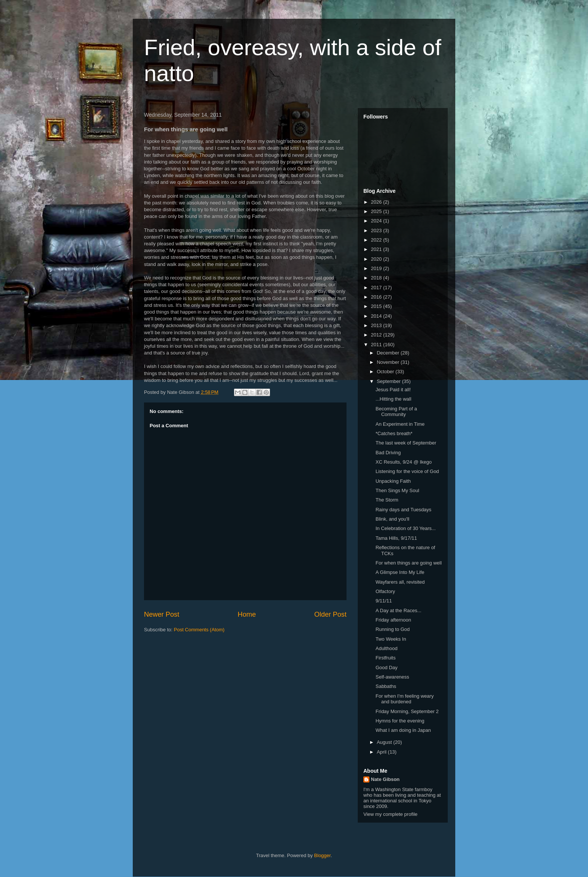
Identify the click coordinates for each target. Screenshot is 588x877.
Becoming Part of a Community (396, 412)
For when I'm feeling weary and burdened (404, 699)
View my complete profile (390, 814)
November (389, 362)
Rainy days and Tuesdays (403, 510)
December (389, 353)
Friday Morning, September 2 (407, 711)
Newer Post (162, 614)
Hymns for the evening (400, 721)
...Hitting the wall (393, 399)
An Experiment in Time (400, 424)
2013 (377, 325)
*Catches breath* (394, 433)
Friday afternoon (393, 620)
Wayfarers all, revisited (400, 582)
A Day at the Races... (398, 610)
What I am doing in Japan (403, 730)
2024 (377, 221)
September (389, 381)
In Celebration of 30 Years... (405, 528)
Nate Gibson (385, 779)
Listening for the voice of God (407, 471)
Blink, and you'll (392, 519)
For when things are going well (408, 563)
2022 (377, 240)
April (382, 752)
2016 (377, 297)
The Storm (387, 500)
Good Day (386, 668)
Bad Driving (388, 453)
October (386, 372)
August (385, 742)
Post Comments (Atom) (199, 630)
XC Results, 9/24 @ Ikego (403, 462)
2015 (377, 306)
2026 (377, 202)
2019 (377, 268)
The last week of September (406, 443)
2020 (377, 259)
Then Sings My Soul (397, 490)
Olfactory (385, 591)
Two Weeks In (391, 639)
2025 (377, 211)
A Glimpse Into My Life (400, 572)
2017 (377, 288)
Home (247, 614)
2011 (377, 345)
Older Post (330, 614)
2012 (377, 335)
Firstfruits (385, 658)
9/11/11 (383, 601)
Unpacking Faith (393, 481)
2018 (377, 278)
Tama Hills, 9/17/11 (396, 538)
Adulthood (386, 648)
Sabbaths (386, 686)
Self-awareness (392, 677)
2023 (377, 231)
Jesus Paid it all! (393, 390)
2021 (377, 249)
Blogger (322, 855)
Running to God (392, 629)
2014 (377, 316)
